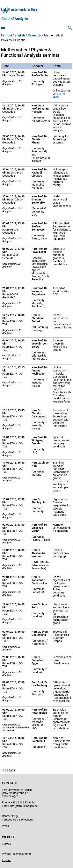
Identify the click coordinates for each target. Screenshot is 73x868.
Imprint (6, 860)
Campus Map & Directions (18, 820)
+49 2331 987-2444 (23, 802)
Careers (7, 844)
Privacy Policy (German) (16, 854)
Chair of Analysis (15, 19)
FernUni (6, 35)
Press (5, 826)
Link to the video (59, 95)
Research (34, 35)
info (12, 806)
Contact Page (10, 816)
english (20, 35)
